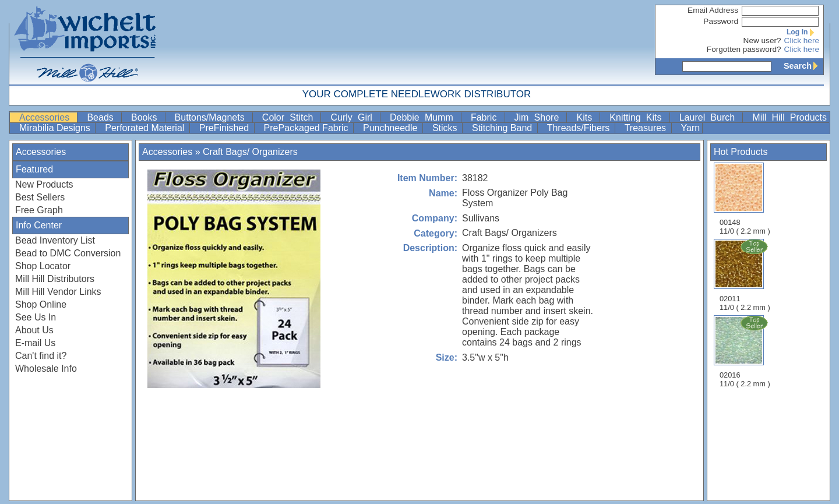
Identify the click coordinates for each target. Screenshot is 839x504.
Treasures (647, 128)
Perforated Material (146, 128)
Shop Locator (43, 266)
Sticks (446, 128)
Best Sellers (40, 197)
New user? (762, 40)
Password (721, 21)
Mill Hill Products (789, 117)
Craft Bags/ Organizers (250, 152)
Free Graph (39, 210)
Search (803, 66)
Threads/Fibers (580, 128)
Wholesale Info (46, 369)
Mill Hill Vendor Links (58, 292)
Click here (802, 40)
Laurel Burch (710, 117)
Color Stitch (290, 117)
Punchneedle (392, 128)
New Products (44, 184)
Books (147, 117)
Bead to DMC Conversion (68, 253)
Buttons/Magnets (212, 117)
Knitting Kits (638, 117)
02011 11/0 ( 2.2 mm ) (746, 275)
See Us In (36, 317)
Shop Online (41, 304)
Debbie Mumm (424, 117)
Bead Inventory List (55, 240)
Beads (103, 117)
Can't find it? (41, 356)
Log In (803, 32)
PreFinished (225, 128)
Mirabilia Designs (56, 128)
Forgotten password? (744, 49)
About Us (34, 330)
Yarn (691, 128)
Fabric (487, 117)
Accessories (47, 117)
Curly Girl (354, 117)
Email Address (713, 10)
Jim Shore (540, 117)
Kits (587, 117)
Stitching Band (503, 128)
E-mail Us (35, 343)
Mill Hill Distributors (55, 279)
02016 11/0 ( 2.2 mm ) (746, 351)
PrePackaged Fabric (307, 128)
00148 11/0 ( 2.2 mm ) (745, 199)
